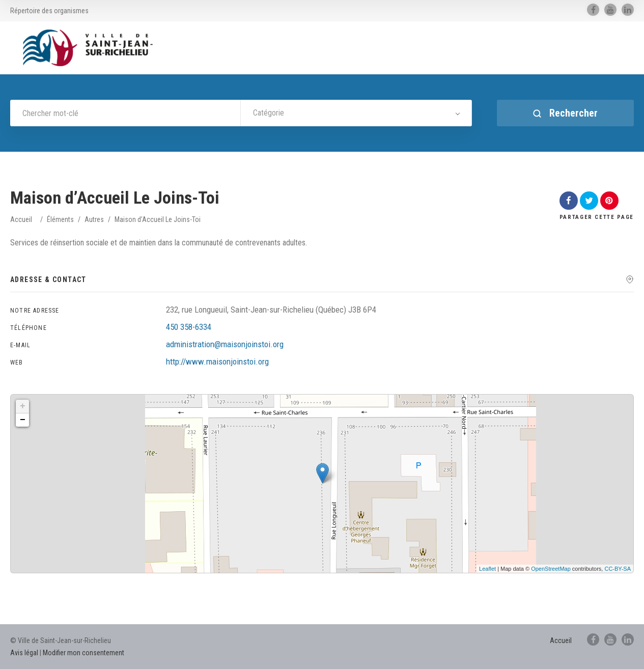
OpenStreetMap (551, 569)
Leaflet (487, 569)
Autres (94, 219)
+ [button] (23, 406)
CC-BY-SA (618, 569)
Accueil (21, 219)
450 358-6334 (189, 327)
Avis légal (24, 653)
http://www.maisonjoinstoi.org (217, 361)
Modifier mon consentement (83, 653)
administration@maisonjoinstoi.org (225, 344)
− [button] (23, 420)
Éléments (60, 219)
